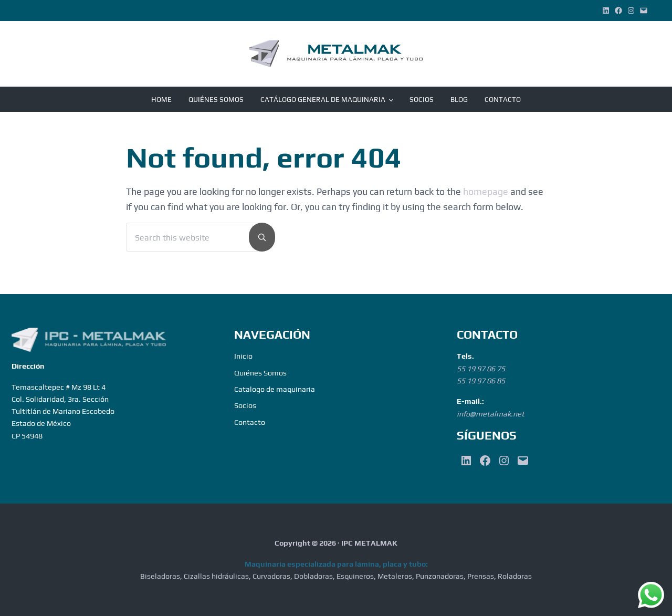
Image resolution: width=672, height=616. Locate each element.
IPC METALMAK (369, 543)
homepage (486, 191)
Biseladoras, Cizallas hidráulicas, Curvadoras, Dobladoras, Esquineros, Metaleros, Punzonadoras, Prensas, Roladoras (336, 576)
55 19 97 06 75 (481, 369)
